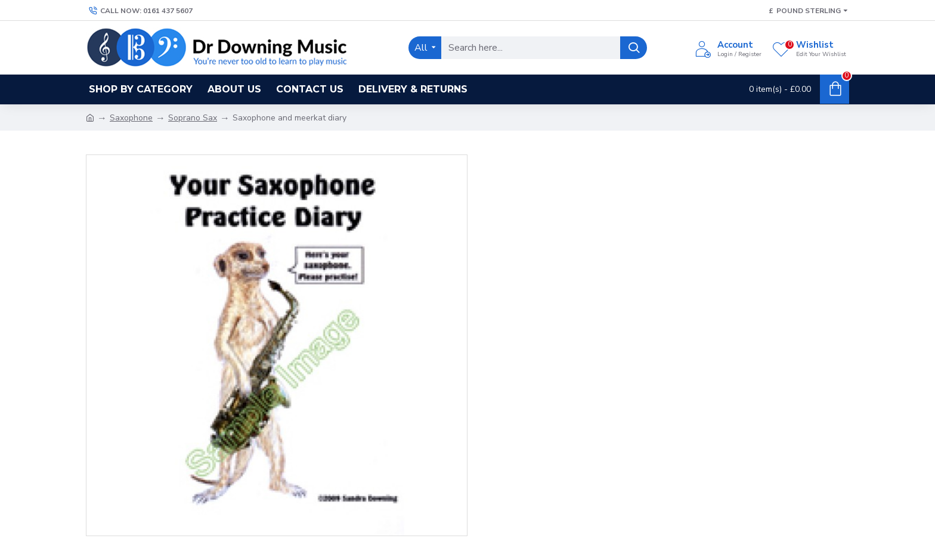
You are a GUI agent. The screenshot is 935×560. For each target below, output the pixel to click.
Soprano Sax (193, 118)
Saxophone (131, 118)
